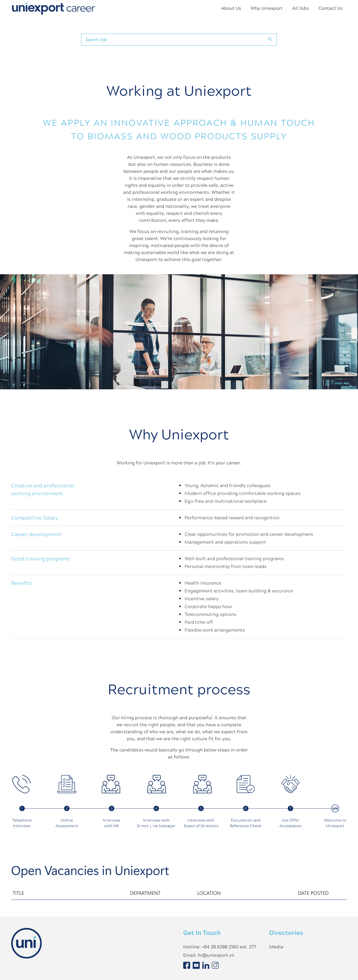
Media (276, 947)
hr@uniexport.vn (216, 955)
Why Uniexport (267, 8)
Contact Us (331, 8)
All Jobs (301, 8)
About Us (231, 8)
